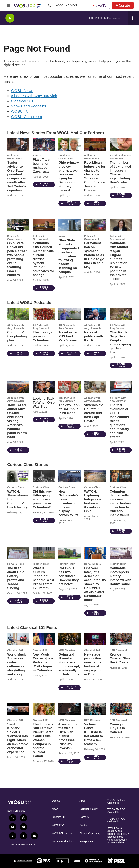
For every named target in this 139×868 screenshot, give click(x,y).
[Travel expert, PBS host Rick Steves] (69, 314)
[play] (10, 18)
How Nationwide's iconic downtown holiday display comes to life (68, 503)
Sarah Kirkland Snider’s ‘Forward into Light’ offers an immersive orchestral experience (18, 738)
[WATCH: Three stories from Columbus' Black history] (18, 476)
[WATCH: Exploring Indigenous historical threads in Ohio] (95, 476)
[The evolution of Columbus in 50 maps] (69, 387)
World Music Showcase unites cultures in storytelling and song (17, 664)
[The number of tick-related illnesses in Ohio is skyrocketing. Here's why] (121, 144)
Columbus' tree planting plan (17, 336)
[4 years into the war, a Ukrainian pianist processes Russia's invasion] (69, 709)
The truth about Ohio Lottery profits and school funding (16, 578)
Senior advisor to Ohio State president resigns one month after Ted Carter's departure (17, 176)
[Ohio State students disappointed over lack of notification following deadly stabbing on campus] (69, 225)
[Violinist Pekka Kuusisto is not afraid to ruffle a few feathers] (95, 709)
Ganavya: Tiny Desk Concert (117, 728)
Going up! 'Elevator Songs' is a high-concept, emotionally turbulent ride (69, 664)
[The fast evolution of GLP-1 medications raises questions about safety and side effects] (121, 387)
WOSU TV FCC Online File (116, 820)
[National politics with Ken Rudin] (95, 314)
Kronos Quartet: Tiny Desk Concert (120, 658)
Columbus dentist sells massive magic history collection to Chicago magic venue (120, 503)
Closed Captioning (90, 833)
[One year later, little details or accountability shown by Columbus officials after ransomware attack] (95, 553)
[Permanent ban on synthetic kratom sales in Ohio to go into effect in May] (95, 225)
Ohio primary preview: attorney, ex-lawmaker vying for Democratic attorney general (69, 176)
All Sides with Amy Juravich (34, 96)
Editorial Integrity (89, 809)
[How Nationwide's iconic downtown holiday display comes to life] (69, 476)
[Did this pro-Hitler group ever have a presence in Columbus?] (44, 476)
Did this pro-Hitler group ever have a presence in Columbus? (43, 499)
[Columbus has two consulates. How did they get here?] (69, 553)
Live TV (99, 5)
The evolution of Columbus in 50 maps (69, 409)
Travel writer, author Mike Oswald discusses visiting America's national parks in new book (17, 421)
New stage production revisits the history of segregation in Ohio (93, 664)
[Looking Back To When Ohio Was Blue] (44, 387)
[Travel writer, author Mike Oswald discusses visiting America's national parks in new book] (18, 387)
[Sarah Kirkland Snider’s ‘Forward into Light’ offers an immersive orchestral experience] (18, 709)
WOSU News (22, 91)
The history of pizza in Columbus (44, 336)
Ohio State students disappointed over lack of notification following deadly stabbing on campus (69, 256)
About (83, 801)
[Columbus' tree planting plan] (18, 314)
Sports (37, 156)
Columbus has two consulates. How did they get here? (69, 576)
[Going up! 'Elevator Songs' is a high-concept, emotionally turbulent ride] (69, 639)
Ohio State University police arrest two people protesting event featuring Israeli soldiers (17, 259)
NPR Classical (67, 650)
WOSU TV (20, 111)
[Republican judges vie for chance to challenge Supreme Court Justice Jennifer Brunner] (95, 144)
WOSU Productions (63, 842)
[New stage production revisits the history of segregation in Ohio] (95, 639)
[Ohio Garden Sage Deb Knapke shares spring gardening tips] (121, 314)
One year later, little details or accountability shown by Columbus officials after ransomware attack (95, 584)
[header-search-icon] (50, 5)
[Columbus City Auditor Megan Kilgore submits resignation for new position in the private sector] (121, 225)
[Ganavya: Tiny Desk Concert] (121, 709)
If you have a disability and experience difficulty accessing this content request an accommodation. (118, 835)
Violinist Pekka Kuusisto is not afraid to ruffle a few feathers (94, 734)
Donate (124, 6)
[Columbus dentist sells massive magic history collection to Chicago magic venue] (121, 476)
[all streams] (134, 18)
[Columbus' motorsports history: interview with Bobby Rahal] (121, 553)
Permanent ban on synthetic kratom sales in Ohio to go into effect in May (94, 255)
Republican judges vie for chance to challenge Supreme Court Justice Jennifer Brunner (95, 176)
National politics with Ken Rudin (94, 336)
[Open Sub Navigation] (83, 5)
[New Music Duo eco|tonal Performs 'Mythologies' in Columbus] (44, 639)
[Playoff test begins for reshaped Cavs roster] (44, 144)
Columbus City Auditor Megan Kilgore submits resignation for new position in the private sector (119, 261)
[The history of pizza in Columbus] (44, 314)
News (62, 236)
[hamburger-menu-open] (8, 5)
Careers (84, 817)
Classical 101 (22, 101)
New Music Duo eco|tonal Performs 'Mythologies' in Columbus (44, 662)
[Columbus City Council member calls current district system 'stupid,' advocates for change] (44, 225)
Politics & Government (15, 157)
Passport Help (88, 842)
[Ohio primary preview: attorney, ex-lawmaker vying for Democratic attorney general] (69, 144)
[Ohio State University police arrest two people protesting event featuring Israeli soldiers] (18, 225)
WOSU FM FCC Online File (116, 801)
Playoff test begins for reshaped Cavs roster (42, 166)
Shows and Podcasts (29, 106)
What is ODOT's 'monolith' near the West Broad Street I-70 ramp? (44, 578)
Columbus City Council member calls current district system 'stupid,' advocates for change (44, 259)
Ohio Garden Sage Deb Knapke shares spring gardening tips (120, 342)
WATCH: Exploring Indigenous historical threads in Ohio (93, 501)
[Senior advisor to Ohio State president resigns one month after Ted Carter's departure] (18, 144)
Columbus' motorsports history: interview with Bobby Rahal (120, 576)
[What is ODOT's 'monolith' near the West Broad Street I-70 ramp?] (44, 553)
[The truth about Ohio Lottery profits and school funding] (18, 553)
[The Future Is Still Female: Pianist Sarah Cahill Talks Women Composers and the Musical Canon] (44, 709)
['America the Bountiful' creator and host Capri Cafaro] (95, 387)
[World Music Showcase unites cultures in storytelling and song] (18, 639)
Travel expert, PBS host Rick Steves (69, 336)
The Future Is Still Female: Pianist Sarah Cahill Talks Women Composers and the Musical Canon (43, 740)
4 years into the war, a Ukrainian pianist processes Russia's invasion (68, 736)
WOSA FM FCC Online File (116, 811)
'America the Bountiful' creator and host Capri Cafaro (94, 413)
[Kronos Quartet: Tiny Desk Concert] (121, 639)
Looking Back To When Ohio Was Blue (44, 403)
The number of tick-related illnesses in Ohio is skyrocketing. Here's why (120, 173)
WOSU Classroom (26, 117)
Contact (84, 825)
